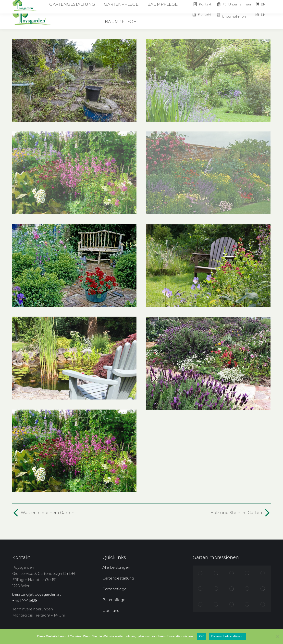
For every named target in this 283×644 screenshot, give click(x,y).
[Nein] (277, 636)
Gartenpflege (115, 589)
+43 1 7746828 (25, 600)
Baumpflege (114, 600)
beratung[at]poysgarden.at (37, 594)
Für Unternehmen (231, 14)
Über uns (111, 611)
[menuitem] (95, 7)
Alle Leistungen (116, 567)
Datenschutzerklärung (227, 636)
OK (202, 636)
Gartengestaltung (118, 578)
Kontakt (202, 14)
